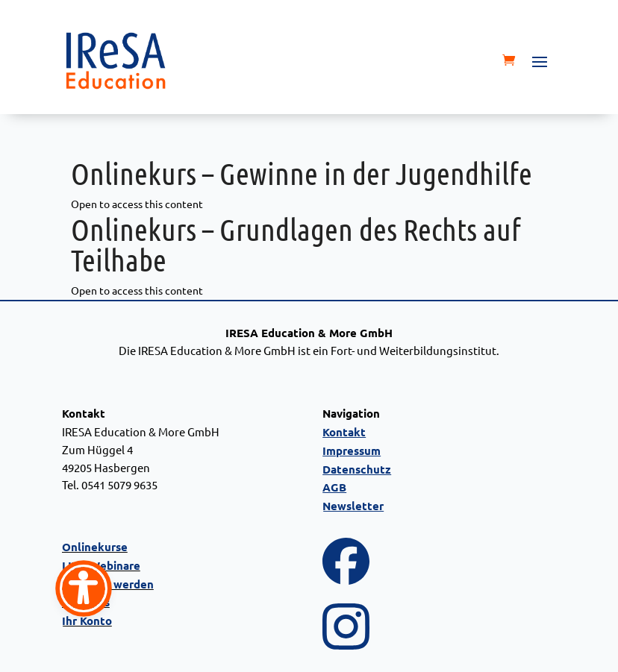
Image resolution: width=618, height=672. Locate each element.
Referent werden (108, 584)
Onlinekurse (95, 547)
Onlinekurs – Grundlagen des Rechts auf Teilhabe (296, 244)
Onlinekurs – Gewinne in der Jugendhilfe (302, 173)
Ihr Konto (87, 621)
